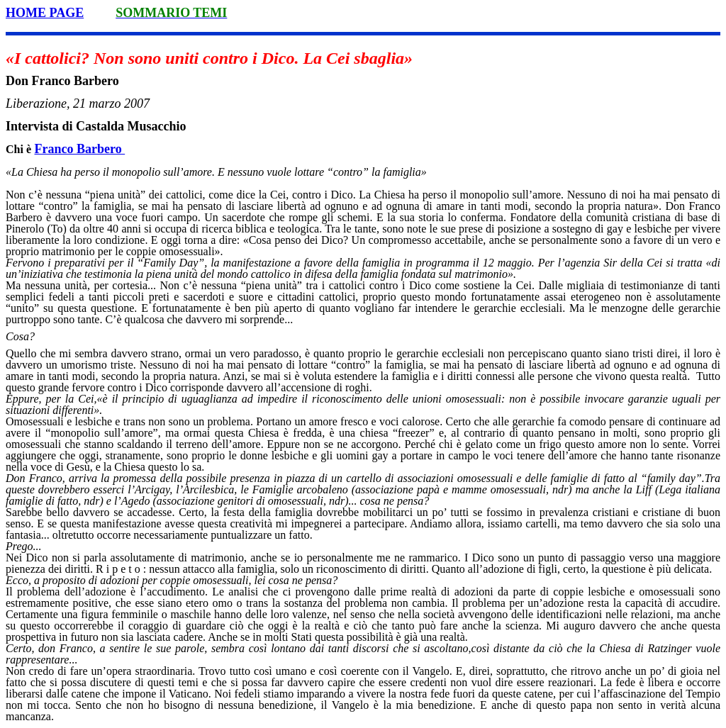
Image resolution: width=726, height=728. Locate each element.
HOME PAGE (45, 13)
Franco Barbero (80, 149)
